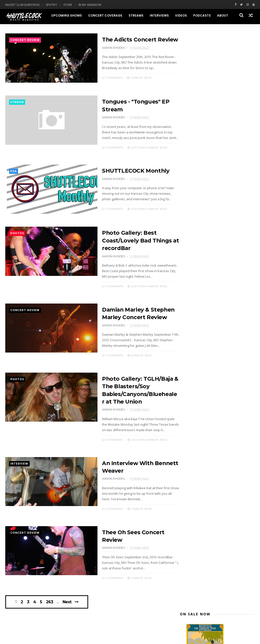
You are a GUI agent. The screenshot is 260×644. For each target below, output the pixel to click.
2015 (190, 270)
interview (19, 463)
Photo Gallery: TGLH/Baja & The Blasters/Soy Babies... (217, 339)
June (194, 373)
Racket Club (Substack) (22, 5)
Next (68, 600)
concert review (25, 41)
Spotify (51, 5)
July (193, 366)
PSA (14, 172)
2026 (190, 204)
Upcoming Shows (66, 15)
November (200, 281)
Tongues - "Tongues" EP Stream (218, 304)
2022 (190, 228)
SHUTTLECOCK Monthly (126, 171)
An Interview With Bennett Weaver (220, 347)
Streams (136, 15)
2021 (190, 234)
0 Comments (102, 148)
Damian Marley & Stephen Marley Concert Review (219, 329)
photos (17, 235)
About (222, 15)
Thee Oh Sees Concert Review (216, 353)
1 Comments (102, 78)
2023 (190, 222)
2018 (190, 252)
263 (50, 601)
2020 (190, 240)
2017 (190, 258)
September (200, 293)
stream (17, 104)
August (197, 360)
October (198, 287)
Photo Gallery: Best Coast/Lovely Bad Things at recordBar (128, 242)
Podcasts (202, 15)
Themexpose (31, 638)
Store (68, 5)
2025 (190, 210)
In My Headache (90, 5)
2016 (190, 264)
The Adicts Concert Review (131, 40)
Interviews (159, 15)
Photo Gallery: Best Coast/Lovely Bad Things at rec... (218, 318)
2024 (190, 216)
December (199, 275)
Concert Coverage (105, 15)
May (194, 379)
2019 (190, 246)
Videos (181, 15)
